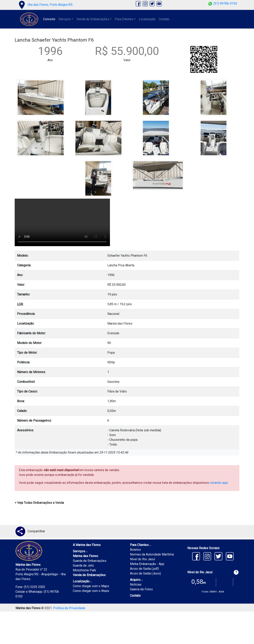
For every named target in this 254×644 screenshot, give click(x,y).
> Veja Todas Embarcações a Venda (39, 503)
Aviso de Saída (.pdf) (144, 569)
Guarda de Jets (83, 565)
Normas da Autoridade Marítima (152, 554)
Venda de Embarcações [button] (93, 19)
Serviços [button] (65, 19)
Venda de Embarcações (89, 575)
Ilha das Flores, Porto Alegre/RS (45, 5)
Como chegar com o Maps (91, 586)
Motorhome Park (84, 570)
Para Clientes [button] (124, 19)
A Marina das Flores (87, 545)
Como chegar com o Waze (91, 591)
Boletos (135, 550)
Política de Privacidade (69, 608)
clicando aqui (219, 483)
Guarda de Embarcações (90, 561)
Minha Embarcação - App (147, 564)
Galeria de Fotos (141, 589)
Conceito (49, 19)
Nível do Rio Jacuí (142, 559)
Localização (147, 19)
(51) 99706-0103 (222, 3)
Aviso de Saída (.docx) (145, 573)
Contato (164, 19)
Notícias (136, 584)
